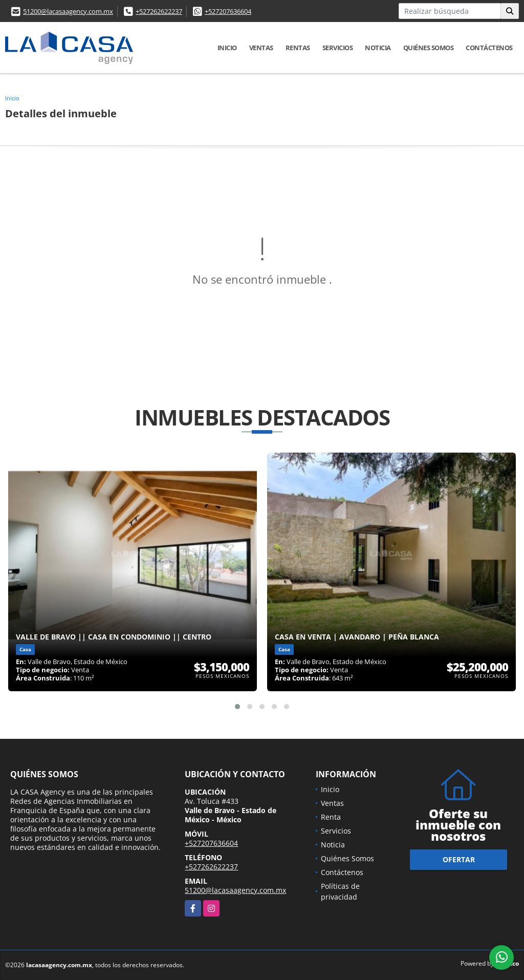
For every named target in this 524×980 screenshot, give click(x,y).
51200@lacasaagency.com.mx (68, 11)
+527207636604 (228, 11)
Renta (331, 817)
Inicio (227, 48)
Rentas (298, 48)
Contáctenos (489, 48)
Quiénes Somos (429, 48)
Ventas (261, 48)
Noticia (378, 48)
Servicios (338, 48)
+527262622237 (159, 11)
